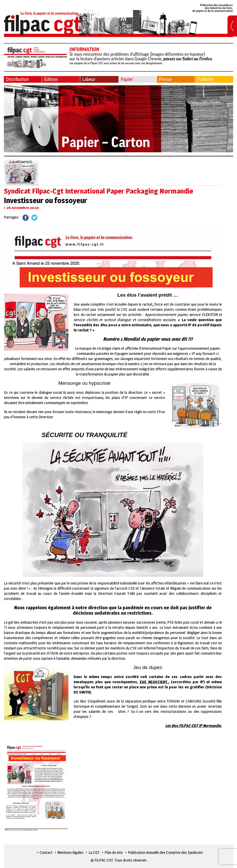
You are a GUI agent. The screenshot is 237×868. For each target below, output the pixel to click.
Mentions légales (70, 852)
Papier (127, 79)
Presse (165, 79)
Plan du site (114, 852)
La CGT (94, 852)
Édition (51, 79)
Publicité (205, 79)
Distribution (17, 79)
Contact (46, 852)
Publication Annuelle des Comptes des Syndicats (165, 852)
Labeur (89, 79)
